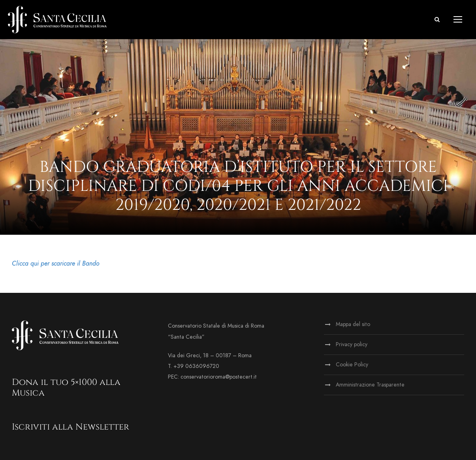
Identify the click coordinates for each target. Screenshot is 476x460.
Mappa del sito (353, 324)
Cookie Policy (352, 365)
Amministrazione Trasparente (370, 385)
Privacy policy (352, 344)
